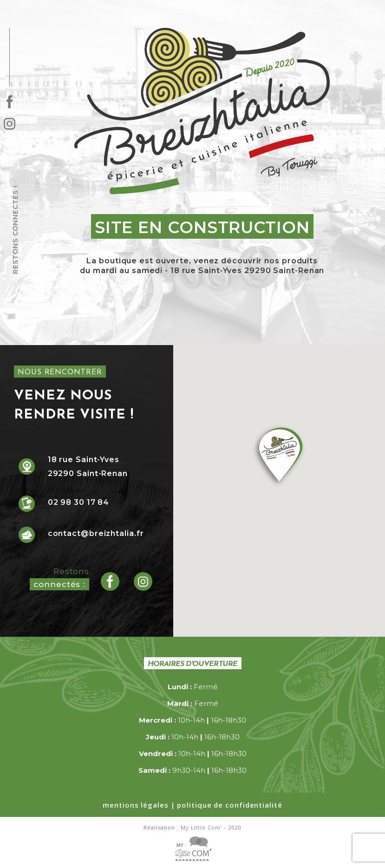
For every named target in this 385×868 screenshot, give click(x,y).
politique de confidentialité (229, 805)
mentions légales (135, 805)
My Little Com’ (201, 827)
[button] (279, 457)
